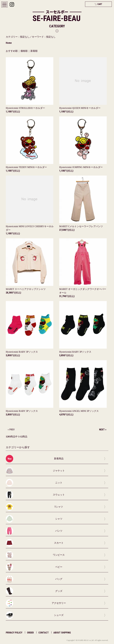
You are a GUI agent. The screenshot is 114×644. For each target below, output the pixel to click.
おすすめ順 (12, 51)
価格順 (24, 51)
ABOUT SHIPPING (62, 633)
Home (9, 43)
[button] (57, 28)
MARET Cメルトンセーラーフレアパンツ (81, 226)
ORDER (30, 633)
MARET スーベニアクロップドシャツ (26, 289)
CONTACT (44, 633)
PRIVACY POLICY (14, 633)
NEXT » (103, 430)
